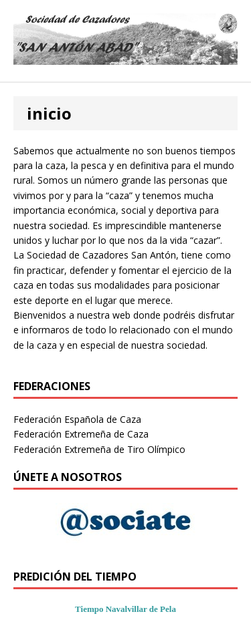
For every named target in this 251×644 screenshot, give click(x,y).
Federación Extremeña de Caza (81, 434)
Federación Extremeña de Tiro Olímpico (99, 449)
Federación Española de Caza (77, 419)
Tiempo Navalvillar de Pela (125, 609)
